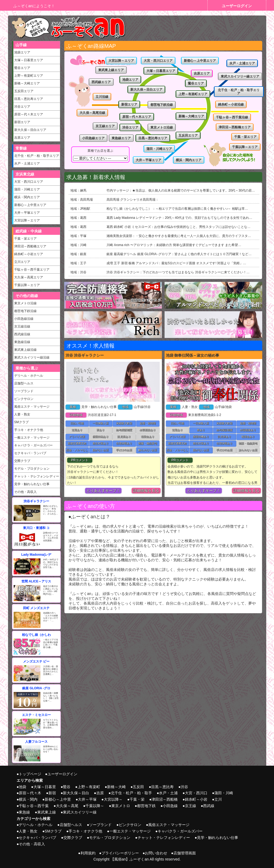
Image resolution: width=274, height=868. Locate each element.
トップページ (30, 774)
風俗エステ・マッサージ (32, 407)
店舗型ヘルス (24, 383)
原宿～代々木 (30, 793)
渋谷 (184, 787)
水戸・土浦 (168, 793)
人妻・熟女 (22, 414)
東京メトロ (121, 806)
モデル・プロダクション (32, 469)
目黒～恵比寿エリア (29, 99)
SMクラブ (21, 422)
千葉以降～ (95, 806)
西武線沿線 (22, 334)
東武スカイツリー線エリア (240, 76)
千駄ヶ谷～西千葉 (34, 806)
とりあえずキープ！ (103, 491)
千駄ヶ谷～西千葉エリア (32, 270)
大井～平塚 (87, 799)
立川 (218, 799)
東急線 (24, 812)
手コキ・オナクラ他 (29, 430)
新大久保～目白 (76, 793)
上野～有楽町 (89, 787)
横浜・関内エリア (27, 197)
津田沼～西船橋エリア (30, 246)
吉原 (100, 793)
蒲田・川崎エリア (27, 189)
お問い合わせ (156, 853)
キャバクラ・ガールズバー (33, 445)
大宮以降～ (113, 799)
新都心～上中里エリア (30, 205)
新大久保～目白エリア (30, 130)
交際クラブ (22, 461)
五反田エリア (24, 91)
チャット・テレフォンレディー (37, 476)
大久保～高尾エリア (29, 277)
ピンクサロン (24, 399)
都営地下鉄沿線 (25, 311)
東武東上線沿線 (25, 350)
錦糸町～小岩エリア (29, 254)
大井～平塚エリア (27, 213)
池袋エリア (22, 52)
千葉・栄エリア (25, 239)
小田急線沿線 (24, 319)
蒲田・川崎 (224, 793)
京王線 (191, 806)
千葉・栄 (137, 799)
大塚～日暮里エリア (29, 60)
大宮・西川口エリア (29, 182)
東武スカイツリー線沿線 (32, 357)
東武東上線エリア (111, 70)
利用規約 (88, 853)
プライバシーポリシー (120, 853)
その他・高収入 (25, 492)
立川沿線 (102, 97)
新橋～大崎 (116, 787)
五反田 (138, 787)
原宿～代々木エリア (29, 114)
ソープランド (24, 391)
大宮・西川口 (196, 793)
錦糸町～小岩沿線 (231, 104)
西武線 (209, 806)
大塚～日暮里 (45, 787)
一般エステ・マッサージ (32, 438)
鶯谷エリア (22, 68)
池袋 (22, 787)
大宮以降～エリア (27, 220)
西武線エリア (101, 82)
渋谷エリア (22, 107)
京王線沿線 (22, 326)
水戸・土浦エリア (27, 164)
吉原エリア (22, 138)
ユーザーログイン (237, 6)
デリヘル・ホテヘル (29, 376)
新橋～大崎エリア (27, 83)
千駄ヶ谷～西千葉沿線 (232, 117)
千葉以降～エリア (27, 285)
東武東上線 (47, 812)
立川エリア (22, 262)
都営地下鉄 (146, 806)
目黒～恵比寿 (162, 787)
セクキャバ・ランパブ (30, 453)
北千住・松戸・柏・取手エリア (37, 156)
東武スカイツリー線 (80, 812)
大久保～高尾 (67, 806)
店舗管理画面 (185, 853)
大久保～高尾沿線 (92, 113)
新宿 (52, 793)
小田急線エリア (93, 138)
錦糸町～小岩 (196, 799)
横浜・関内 (28, 799)
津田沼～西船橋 (165, 799)
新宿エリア (22, 122)
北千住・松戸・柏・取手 (131, 793)
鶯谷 (67, 787)
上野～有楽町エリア (29, 76)
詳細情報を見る (146, 491)
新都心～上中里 (58, 799)
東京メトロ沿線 (25, 303)
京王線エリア (105, 126)
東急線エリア (121, 138)
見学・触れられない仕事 (32, 484)
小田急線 (170, 806)
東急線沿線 (22, 342)
